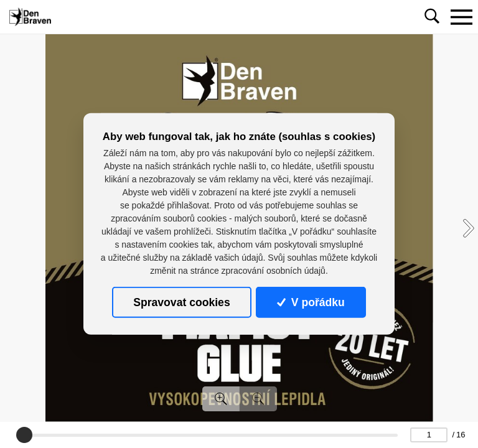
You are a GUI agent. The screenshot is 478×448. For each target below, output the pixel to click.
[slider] (24, 435)
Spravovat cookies (181, 302)
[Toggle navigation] (461, 17)
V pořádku (311, 302)
